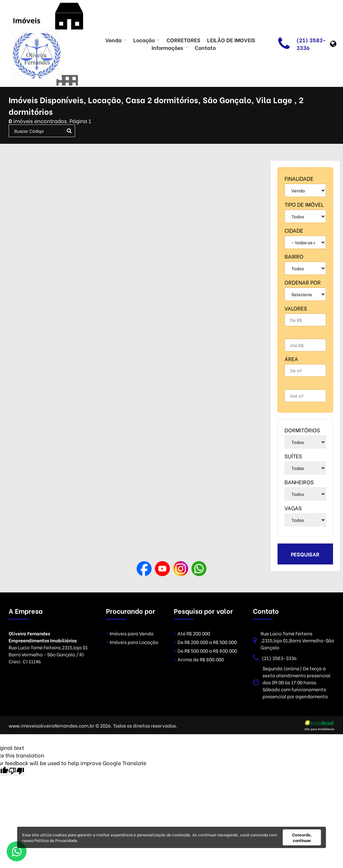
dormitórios (302, 430)
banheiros (299, 482)
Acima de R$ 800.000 (199, 659)
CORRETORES (183, 40)
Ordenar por (303, 282)
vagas (293, 508)
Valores (296, 308)
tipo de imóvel (304, 204)
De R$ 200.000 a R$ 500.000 (205, 642)
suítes (293, 456)
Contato (205, 47)
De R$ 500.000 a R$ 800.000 (205, 651)
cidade (294, 230)
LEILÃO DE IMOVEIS (231, 40)
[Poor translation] (16, 771)
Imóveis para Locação (132, 642)
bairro (294, 256)
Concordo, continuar (302, 837)
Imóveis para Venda (130, 633)
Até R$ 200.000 (192, 633)
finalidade (299, 178)
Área (291, 359)
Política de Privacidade (56, 840)
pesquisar (305, 554)
